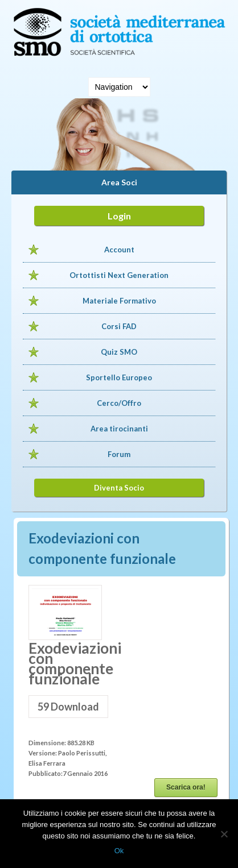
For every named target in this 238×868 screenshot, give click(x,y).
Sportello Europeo (119, 377)
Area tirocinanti (119, 429)
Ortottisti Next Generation (119, 275)
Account (119, 250)
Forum (119, 454)
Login (119, 216)
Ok (119, 851)
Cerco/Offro (119, 403)
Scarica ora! (186, 787)
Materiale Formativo (119, 301)
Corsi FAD (119, 326)
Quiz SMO (119, 352)
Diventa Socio (119, 488)
